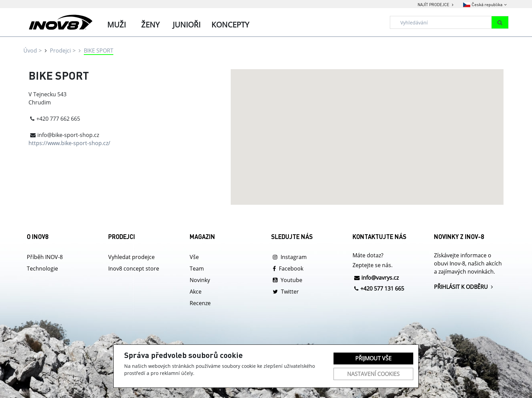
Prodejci (60, 51)
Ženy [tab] (150, 24)
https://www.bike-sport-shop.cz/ (69, 143)
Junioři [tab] (187, 24)
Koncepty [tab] (230, 24)
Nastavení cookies (373, 374)
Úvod (30, 51)
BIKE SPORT (99, 51)
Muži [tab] (117, 24)
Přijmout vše (373, 358)
